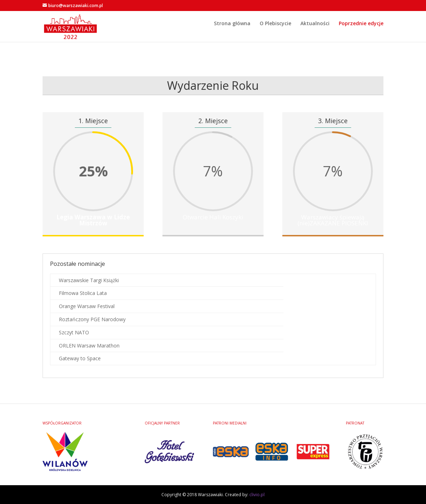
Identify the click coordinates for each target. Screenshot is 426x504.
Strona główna (232, 33)
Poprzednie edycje (361, 33)
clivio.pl (257, 495)
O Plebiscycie (275, 33)
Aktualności (315, 33)
